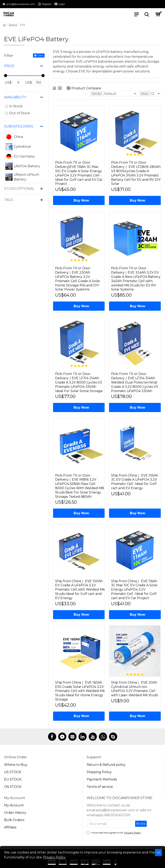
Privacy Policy (54, 857)
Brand (13, 25)
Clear (40, 55)
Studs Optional (19, 189)
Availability (15, 97)
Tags (9, 200)
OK (158, 852)
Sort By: (97, 94)
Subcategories (19, 126)
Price (9, 66)
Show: (145, 94)
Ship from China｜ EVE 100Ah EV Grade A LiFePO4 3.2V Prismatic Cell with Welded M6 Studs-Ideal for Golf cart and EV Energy (80, 591)
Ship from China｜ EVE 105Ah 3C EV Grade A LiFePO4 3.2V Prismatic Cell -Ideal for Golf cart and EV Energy (135, 482)
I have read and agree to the (114, 833)
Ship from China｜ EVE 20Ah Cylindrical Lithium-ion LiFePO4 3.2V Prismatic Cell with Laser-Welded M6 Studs (134, 690)
